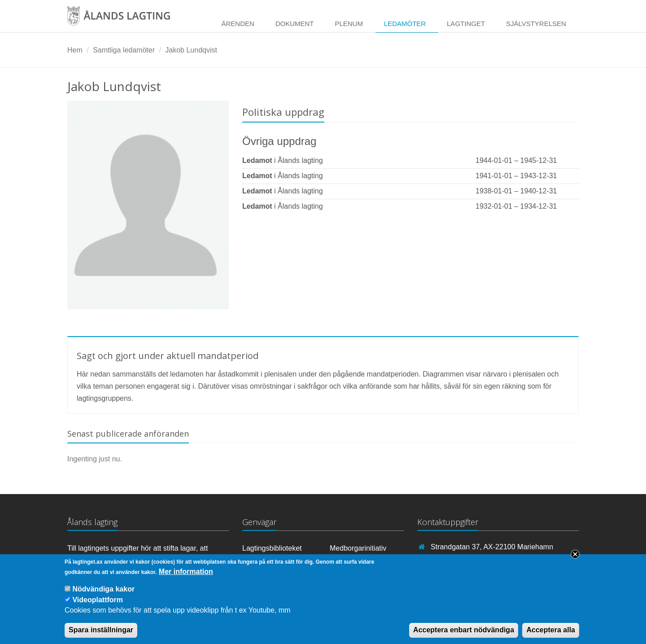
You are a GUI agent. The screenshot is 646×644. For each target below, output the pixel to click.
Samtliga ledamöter (124, 50)
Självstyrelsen (536, 24)
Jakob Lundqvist (191, 50)
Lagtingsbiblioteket (272, 548)
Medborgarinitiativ (358, 548)
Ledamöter (405, 24)
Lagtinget (466, 24)
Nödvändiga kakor (103, 596)
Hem (75, 50)
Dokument (295, 24)
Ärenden (238, 24)
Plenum (349, 24)
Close (575, 561)
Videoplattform (98, 607)
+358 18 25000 (455, 560)
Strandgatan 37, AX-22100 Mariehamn (492, 547)
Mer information (186, 578)
